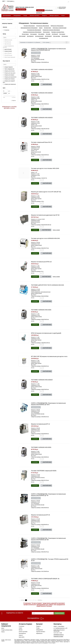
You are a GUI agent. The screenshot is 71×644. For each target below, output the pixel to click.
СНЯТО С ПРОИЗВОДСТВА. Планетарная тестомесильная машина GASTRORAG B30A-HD (48, 50)
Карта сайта (21, 637)
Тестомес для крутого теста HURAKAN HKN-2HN (45, 239)
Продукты (45, 16)
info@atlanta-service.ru (59, 635)
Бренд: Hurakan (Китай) (36, 77)
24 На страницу (47, 43)
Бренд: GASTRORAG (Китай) (38, 60)
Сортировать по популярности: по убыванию (31, 43)
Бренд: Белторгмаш (36, 222)
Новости (21, 635)
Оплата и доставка (23, 632)
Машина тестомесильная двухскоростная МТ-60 (45, 215)
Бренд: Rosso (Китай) (36, 152)
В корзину (35, 85)
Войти (3, 628)
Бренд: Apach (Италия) (36, 586)
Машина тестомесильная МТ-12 (40, 424)
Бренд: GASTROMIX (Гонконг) (38, 478)
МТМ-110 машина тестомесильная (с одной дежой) (46, 333)
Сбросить (14, 101)
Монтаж (21, 630)
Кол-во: (33, 81)
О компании (21, 626)
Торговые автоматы (34, 16)
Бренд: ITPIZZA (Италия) (37, 569)
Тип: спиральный (35, 149)
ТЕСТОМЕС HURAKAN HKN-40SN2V (42, 118)
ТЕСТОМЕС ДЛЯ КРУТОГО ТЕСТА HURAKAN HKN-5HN (47, 285)
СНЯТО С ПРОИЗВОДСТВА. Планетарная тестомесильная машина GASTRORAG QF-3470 (48, 404)
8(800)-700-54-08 (20, 7)
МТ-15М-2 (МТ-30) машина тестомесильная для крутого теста (49, 357)
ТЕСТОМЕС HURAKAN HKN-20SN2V (42, 380)
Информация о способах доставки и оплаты (9, 107)
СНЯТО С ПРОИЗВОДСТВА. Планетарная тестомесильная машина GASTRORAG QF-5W (48, 539)
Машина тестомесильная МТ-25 (40, 515)
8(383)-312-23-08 (29, 7)
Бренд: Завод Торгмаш (36, 199)
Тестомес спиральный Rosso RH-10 (41, 143)
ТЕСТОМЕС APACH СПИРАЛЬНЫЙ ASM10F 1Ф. (45, 579)
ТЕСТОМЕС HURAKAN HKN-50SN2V (42, 70)
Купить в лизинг (56, 230)
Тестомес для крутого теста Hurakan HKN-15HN (45, 169)
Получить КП (40, 10)
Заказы (3, 632)
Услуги (63, 16)
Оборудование (17, 16)
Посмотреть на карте (58, 637)
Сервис (20, 628)
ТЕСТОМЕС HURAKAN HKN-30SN (41, 448)
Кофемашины (39, 634)
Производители (22, 634)
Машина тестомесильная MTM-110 (41, 262)
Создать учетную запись (7, 630)
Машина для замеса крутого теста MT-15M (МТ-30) (46, 192)
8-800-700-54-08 (57, 630)
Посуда (25, 16)
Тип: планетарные (35, 58)
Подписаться (59, 613)
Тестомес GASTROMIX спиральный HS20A (44, 471)
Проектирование (7, 16)
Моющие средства (54, 16)
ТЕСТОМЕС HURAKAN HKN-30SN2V (42, 93)
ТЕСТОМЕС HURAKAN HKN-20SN (41, 310)
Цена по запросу (36, 53)
